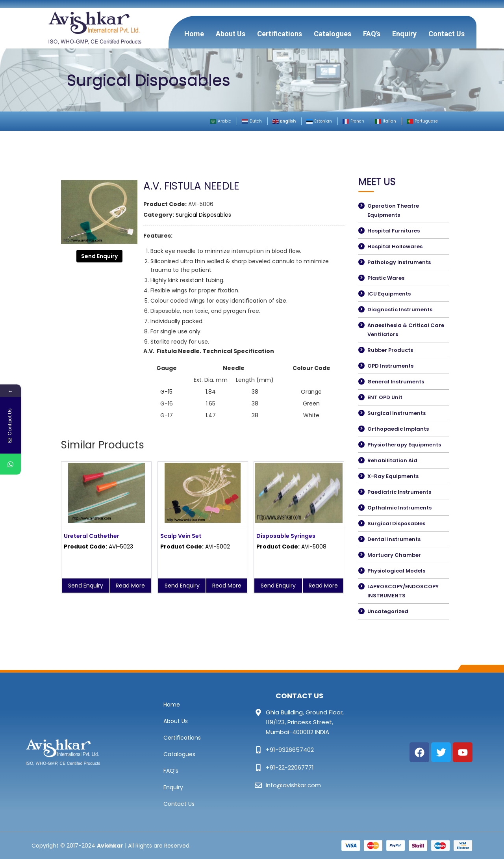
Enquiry (404, 34)
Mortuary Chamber (394, 555)
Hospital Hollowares (395, 246)
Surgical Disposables (203, 215)
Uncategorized (388, 611)
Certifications (280, 34)
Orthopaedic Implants (398, 429)
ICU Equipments (389, 294)
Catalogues (333, 34)
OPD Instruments (390, 366)
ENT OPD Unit (385, 397)
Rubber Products (390, 350)
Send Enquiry (99, 256)
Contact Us (447, 34)
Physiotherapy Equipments (404, 445)
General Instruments (396, 382)
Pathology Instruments (399, 262)
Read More (130, 586)
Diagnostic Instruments (400, 310)
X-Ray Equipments (393, 476)
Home (194, 34)
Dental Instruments (394, 539)
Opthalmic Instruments (399, 508)
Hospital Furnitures (394, 231)
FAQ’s (372, 34)
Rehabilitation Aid (392, 460)
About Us (231, 34)
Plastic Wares (386, 278)
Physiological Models (396, 571)
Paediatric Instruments (399, 492)
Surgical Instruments (397, 413)
